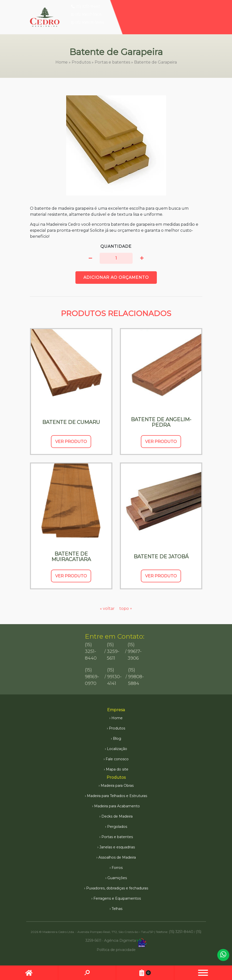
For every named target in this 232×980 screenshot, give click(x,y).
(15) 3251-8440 (86, 7)
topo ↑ (126, 608)
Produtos (81, 62)
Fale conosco (117, 759)
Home (62, 62)
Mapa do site (117, 769)
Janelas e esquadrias (117, 847)
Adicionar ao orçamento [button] (116, 277)
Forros (117, 868)
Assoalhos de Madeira (117, 857)
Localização (117, 749)
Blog (117, 739)
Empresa (116, 710)
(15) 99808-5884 (88, 23)
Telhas (117, 909)
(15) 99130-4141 (114, 677)
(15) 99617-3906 (86, 15)
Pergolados (117, 827)
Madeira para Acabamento (117, 806)
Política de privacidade (116, 950)
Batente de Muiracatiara (71, 557)
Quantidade (116, 246)
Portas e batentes (112, 62)
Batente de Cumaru (71, 422)
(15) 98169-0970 (92, 677)
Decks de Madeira (117, 816)
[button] (90, 258)
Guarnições (117, 878)
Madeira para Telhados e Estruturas (117, 796)
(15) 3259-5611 (113, 651)
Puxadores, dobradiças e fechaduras (117, 888)
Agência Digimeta (120, 940)
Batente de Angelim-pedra (161, 422)
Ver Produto (71, 442)
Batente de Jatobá (161, 557)
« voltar (108, 608)
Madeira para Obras (117, 786)
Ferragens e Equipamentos (117, 898)
